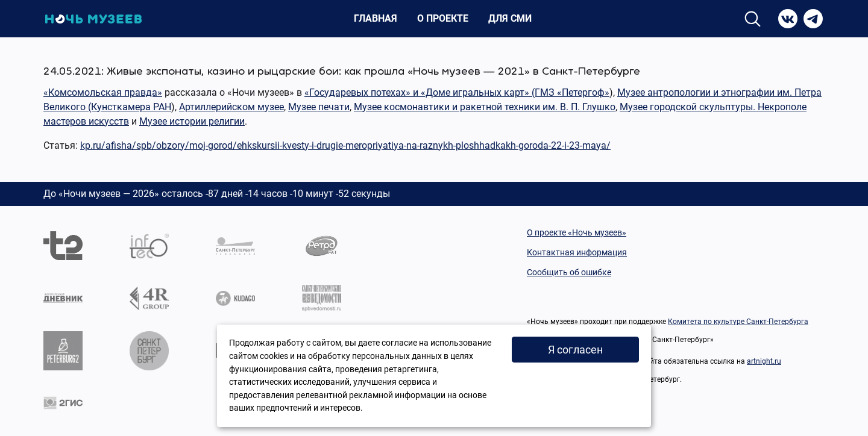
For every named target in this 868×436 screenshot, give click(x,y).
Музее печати (319, 107)
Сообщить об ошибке (569, 272)
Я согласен (575, 350)
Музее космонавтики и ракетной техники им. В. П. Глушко (485, 107)
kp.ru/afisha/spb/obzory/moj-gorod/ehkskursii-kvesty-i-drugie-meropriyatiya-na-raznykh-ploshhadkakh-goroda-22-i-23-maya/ (345, 145)
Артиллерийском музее (231, 107)
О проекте (443, 18)
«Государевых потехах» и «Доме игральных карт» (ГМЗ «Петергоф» (457, 92)
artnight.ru (764, 361)
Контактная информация (577, 252)
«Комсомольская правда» (103, 92)
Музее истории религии (192, 121)
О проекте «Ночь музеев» (577, 232)
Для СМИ (510, 18)
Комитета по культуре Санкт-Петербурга (738, 322)
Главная (376, 18)
